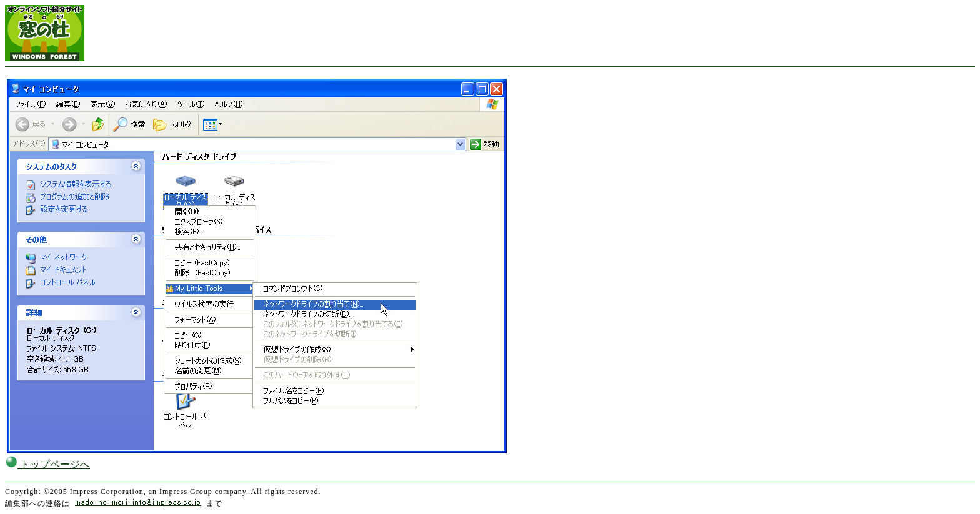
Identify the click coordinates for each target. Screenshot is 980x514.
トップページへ (47, 464)
